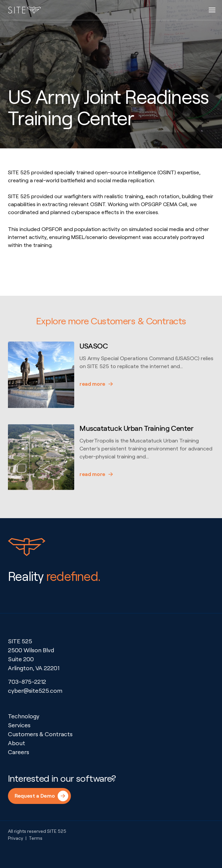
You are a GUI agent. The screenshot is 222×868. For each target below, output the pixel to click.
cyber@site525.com (35, 690)
